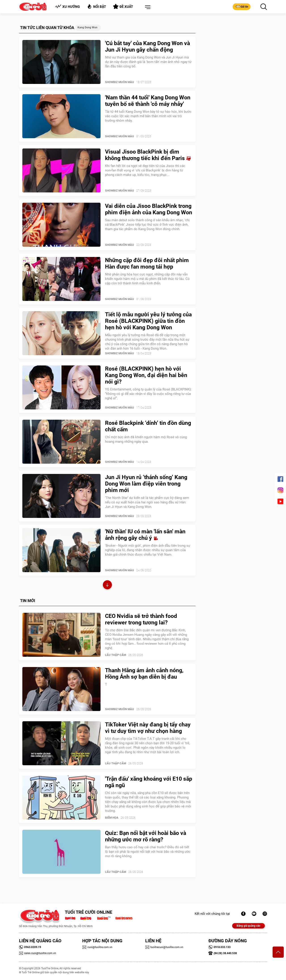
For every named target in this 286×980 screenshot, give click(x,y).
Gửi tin (242, 6)
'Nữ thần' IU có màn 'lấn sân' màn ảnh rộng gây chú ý (145, 535)
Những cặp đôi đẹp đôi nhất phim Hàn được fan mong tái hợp (147, 263)
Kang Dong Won (87, 27)
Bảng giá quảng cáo (248, 926)
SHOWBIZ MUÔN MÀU (120, 82)
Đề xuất (123, 6)
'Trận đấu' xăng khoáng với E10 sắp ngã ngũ (149, 782)
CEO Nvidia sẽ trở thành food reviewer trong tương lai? (141, 619)
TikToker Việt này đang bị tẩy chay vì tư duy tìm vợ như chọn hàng (148, 728)
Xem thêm (107, 585)
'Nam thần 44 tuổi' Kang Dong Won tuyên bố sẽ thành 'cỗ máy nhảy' (148, 101)
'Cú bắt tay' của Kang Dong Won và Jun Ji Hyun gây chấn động (147, 46)
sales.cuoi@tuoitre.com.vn (38, 953)
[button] (147, 7)
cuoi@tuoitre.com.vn (97, 947)
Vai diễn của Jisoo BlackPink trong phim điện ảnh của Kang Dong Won (149, 209)
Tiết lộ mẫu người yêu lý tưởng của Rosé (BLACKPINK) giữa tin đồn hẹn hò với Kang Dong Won (148, 321)
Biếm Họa (112, 818)
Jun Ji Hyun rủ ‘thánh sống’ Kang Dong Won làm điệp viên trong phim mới (146, 484)
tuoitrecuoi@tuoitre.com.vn (164, 947)
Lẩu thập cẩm (116, 655)
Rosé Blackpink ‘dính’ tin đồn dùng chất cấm (148, 426)
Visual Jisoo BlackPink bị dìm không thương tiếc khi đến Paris (148, 155)
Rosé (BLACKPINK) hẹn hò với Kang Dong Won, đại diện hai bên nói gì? (146, 375)
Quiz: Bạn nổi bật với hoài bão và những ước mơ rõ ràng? (146, 836)
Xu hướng (67, 7)
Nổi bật (96, 6)
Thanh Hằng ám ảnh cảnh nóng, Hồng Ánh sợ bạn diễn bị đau (144, 673)
